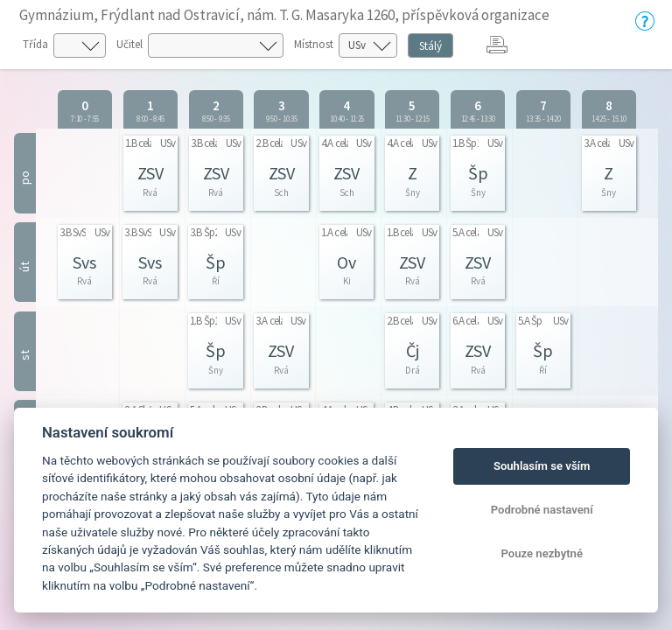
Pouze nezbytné (542, 553)
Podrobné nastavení (542, 510)
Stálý (430, 46)
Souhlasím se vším (542, 466)
